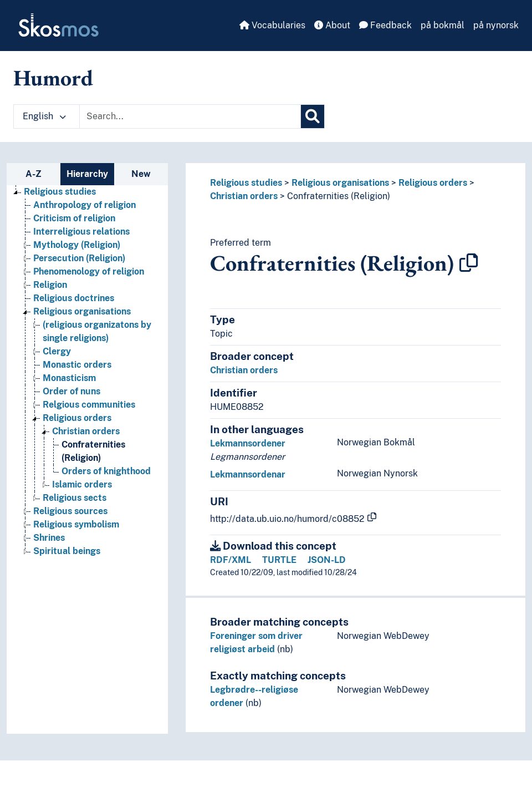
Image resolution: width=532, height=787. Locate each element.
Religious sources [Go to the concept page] (70, 511)
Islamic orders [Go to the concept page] (82, 484)
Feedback (385, 25)
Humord (53, 78)
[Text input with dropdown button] (190, 116)
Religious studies (246, 183)
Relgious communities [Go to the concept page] (89, 405)
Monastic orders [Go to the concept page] (77, 365)
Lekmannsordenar (248, 474)
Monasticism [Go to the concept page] (69, 378)
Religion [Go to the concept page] (50, 285)
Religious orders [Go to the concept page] (77, 418)
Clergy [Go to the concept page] (57, 351)
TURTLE (279, 560)
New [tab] (141, 174)
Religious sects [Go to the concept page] (75, 498)
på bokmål (443, 25)
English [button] (44, 116)
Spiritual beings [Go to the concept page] (67, 551)
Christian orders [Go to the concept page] (86, 431)
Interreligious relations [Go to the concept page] (81, 232)
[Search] (313, 116)
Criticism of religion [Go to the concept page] (74, 218)
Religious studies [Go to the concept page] (60, 192)
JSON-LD (327, 560)
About (332, 25)
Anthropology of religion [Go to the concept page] (85, 205)
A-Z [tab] (34, 174)
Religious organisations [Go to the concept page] (82, 311)
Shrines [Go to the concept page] (49, 538)
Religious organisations (340, 183)
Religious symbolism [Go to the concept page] (76, 524)
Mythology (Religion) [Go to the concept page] (77, 245)
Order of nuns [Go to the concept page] (71, 391)
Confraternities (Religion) (339, 196)
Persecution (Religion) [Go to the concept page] (79, 258)
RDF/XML (231, 560)
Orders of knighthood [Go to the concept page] (106, 471)
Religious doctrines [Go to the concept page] (74, 298)
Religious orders (433, 183)
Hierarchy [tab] (87, 174)
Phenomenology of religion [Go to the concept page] (89, 271)
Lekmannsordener (248, 443)
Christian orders (244, 196)
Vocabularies (272, 25)
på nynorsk (496, 25)
